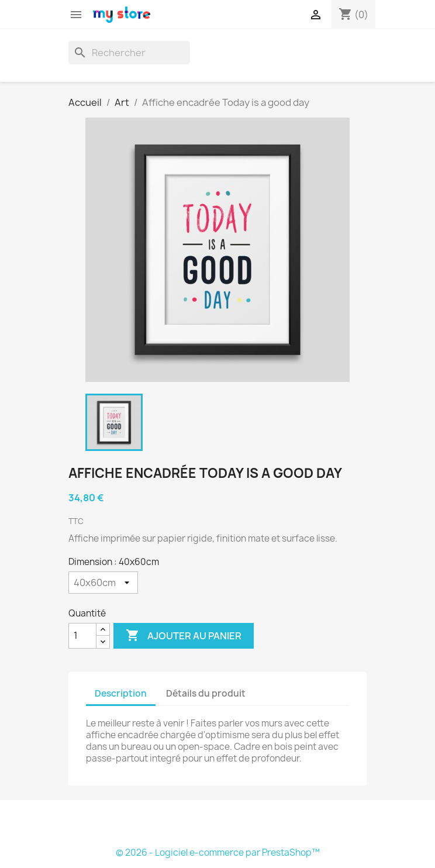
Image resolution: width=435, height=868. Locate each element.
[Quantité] (82, 636)
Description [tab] (121, 693)
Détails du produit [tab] (206, 693)
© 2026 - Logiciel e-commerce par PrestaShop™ (218, 852)
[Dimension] (103, 583)
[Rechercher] (129, 53)
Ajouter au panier (184, 636)
